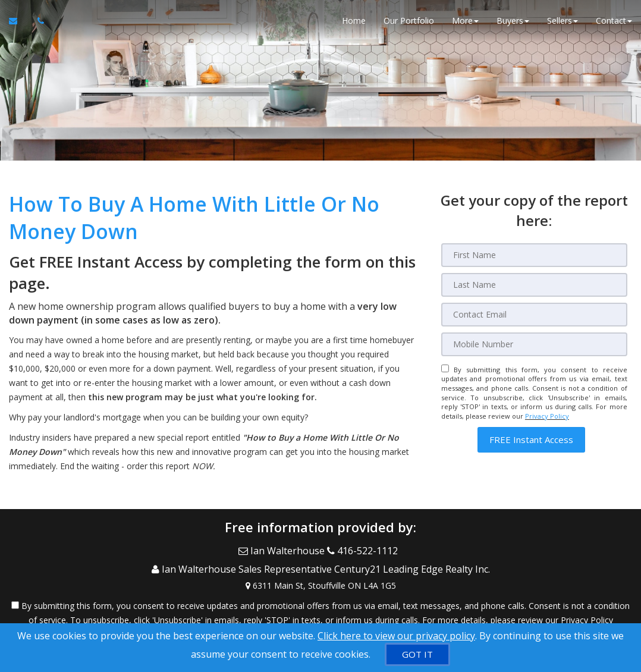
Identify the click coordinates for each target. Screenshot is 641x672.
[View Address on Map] (320, 576)
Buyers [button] (513, 23)
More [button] (465, 23)
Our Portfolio (409, 23)
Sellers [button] (563, 23)
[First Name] (534, 255)
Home (354, 23)
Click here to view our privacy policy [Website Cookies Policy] (396, 636)
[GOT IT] (417, 654)
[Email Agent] (19, 24)
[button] (531, 440)
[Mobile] (534, 344)
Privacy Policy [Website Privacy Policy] (547, 416)
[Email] (534, 315)
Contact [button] (614, 23)
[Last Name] (534, 285)
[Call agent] (37, 24)
